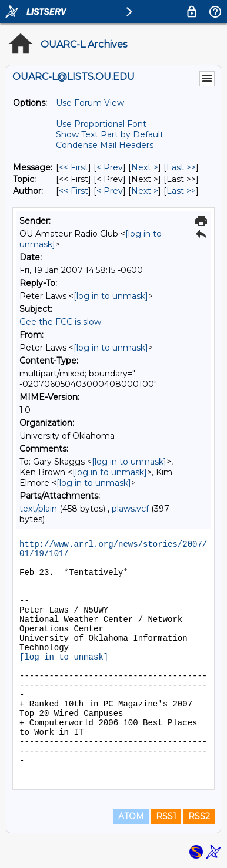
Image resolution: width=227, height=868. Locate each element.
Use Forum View (90, 103)
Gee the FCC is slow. (61, 322)
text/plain (38, 509)
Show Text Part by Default (110, 134)
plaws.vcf (130, 509)
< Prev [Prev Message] (110, 167)
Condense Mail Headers (105, 145)
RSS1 (166, 816)
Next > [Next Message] (145, 167)
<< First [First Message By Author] (74, 191)
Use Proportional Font (101, 124)
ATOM (131, 816)
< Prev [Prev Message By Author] (110, 191)
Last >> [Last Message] (181, 167)
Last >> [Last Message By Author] (181, 191)
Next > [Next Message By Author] (145, 191)
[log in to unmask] (111, 296)
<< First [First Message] (74, 167)
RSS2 (199, 816)
